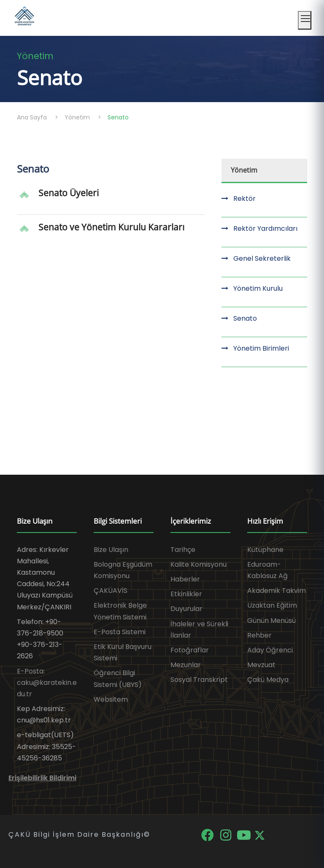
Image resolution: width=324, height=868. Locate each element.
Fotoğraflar (190, 650)
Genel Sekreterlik (262, 258)
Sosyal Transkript (199, 680)
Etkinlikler (186, 594)
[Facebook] (208, 834)
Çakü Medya (268, 680)
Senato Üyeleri (69, 193)
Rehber (259, 635)
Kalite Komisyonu (198, 564)
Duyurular (186, 609)
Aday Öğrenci (270, 650)
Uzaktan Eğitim (272, 605)
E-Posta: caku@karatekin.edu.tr (47, 683)
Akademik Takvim (277, 591)
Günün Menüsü (271, 621)
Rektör (244, 199)
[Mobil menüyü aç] (305, 20)
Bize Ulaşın (111, 550)
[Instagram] (226, 834)
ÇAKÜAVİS (111, 591)
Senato (245, 318)
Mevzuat (261, 665)
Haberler (185, 579)
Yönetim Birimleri (261, 348)
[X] (260, 834)
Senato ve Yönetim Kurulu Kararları (111, 227)
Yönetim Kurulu (258, 288)
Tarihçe (183, 550)
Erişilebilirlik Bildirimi (42, 778)
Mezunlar (186, 665)
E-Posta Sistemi (120, 632)
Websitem (111, 699)
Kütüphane (265, 550)
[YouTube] (244, 834)
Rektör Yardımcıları (265, 228)
